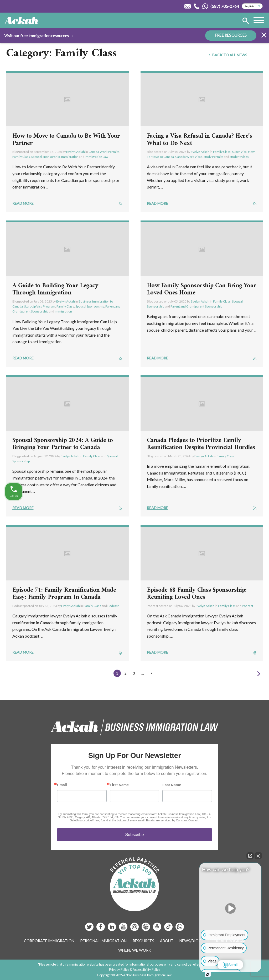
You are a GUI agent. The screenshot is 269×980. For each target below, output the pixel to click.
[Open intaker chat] (208, 974)
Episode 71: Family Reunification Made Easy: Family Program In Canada (64, 594)
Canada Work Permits (104, 152)
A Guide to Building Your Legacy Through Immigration (55, 289)
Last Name (172, 785)
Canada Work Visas (189, 157)
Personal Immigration (103, 941)
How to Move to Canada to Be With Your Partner (66, 140)
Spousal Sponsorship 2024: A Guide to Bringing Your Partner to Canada (63, 444)
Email (62, 785)
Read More (23, 203)
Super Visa (239, 152)
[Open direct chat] (250, 856)
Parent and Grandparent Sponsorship (196, 306)
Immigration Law (97, 157)
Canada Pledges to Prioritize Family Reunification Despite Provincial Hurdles (201, 444)
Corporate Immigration (49, 941)
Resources (143, 941)
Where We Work (135, 950)
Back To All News (227, 55)
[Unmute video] (230, 908)
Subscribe (134, 835)
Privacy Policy (119, 970)
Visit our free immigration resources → (39, 36)
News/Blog (190, 941)
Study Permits (213, 157)
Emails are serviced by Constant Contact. (173, 820)
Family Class (21, 157)
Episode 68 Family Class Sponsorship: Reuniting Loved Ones (197, 594)
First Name (119, 785)
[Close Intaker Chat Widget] (258, 856)
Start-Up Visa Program (40, 306)
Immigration (70, 157)
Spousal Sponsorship (46, 157)
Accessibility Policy (146, 970)
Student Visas (239, 157)
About (167, 941)
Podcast (113, 606)
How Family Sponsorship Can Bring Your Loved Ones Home (202, 289)
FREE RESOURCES (231, 35)
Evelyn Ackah (76, 152)
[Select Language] (252, 6)
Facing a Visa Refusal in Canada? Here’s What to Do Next (200, 140)
